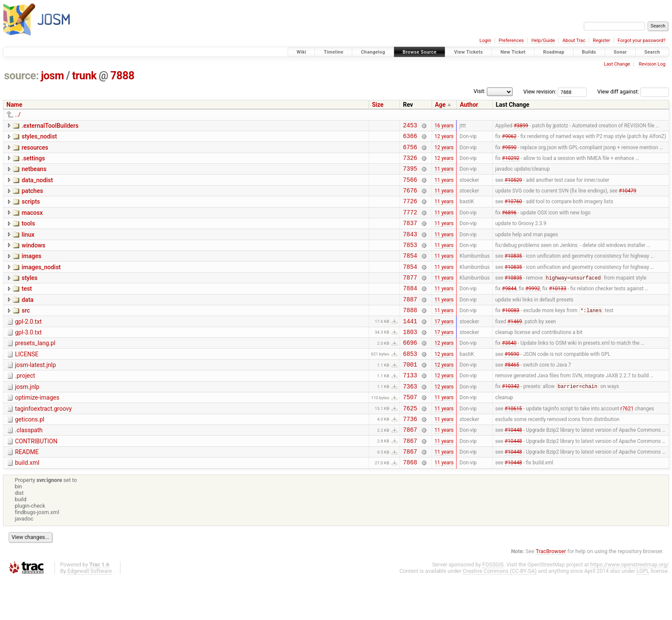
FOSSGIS (493, 606)
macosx (32, 223)
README (27, 491)
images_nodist (41, 284)
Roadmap (554, 52)
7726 (410, 211)
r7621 (627, 442)
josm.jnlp (27, 418)
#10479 (628, 199)
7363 (410, 418)
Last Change (617, 64)
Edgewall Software (90, 612)
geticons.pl (30, 454)
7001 (410, 394)
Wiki (301, 52)
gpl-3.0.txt (28, 357)
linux (28, 247)
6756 (410, 151)
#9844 (509, 309)
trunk (84, 76)
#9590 (509, 150)
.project (25, 405)
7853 (410, 260)
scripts (31, 211)
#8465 (512, 394)
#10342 (511, 418)
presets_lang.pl (35, 369)
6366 (410, 138)
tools (28, 235)
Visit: (480, 91)
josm (52, 76)
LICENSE (27, 381)
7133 (410, 406)
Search (652, 52)
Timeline (333, 52)
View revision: (540, 92)
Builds (589, 52)
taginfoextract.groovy (43, 442)
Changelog (373, 52)
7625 (410, 443)
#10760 (513, 211)
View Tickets (468, 52)
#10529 (513, 187)
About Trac (574, 41)
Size (378, 105)
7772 (410, 224)
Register (601, 41)
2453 (410, 126)
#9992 (533, 309)
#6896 (509, 223)
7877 (410, 296)
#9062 (509, 138)
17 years (444, 345)
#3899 (521, 126)
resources (35, 150)
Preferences (511, 41)
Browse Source (420, 52)
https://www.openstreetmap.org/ (630, 606)
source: (22, 76)
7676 (410, 199)
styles (29, 296)
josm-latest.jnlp (36, 393)
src (25, 332)
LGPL (643, 612)
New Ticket (513, 52)
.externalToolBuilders (50, 126)
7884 (410, 308)
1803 (410, 357)
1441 (410, 345)
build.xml (27, 503)
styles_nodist (39, 138)
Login (485, 41)
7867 (410, 467)
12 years (444, 138)
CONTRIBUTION (36, 479)
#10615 (513, 442)
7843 (410, 248)
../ (18, 114)
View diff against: (633, 92)
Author (469, 105)
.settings (33, 162)
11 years (444, 175)
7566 (410, 187)
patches (32, 199)
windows (33, 259)
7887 (410, 321)
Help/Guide (543, 41)
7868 (410, 503)
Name (14, 105)
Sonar (620, 52)
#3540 (509, 370)
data (27, 320)
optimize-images (37, 430)
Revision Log (652, 64)
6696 (410, 369)
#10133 (558, 309)
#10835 (513, 272)
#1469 (515, 345)
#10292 (511, 163)
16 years (444, 126)
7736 (410, 455)
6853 (410, 382)
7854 (410, 272)
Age (440, 105)
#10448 (513, 467)
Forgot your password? (642, 41)
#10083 (511, 334)
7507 (410, 430)
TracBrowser (551, 592)
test (27, 308)
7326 (410, 163)
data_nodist (37, 187)
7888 (123, 76)
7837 (410, 236)
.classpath (29, 466)
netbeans (34, 174)
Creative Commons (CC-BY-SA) (500, 612)
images (31, 271)
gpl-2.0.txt (28, 345)
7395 (410, 175)
